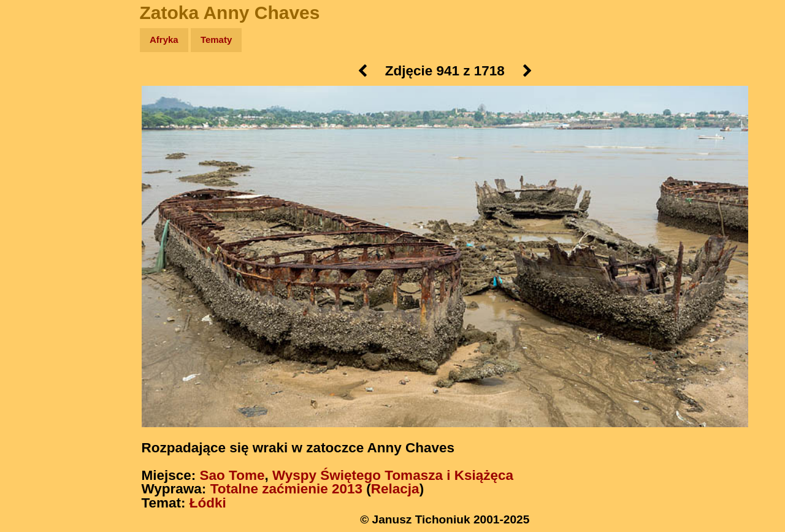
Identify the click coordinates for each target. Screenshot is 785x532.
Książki (36, 158)
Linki (31, 229)
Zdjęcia (36, 111)
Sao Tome (232, 475)
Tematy (216, 40)
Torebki (37, 253)
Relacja (395, 489)
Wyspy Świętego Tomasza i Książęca (393, 475)
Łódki (208, 503)
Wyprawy (41, 87)
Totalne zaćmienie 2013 (286, 489)
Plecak (35, 206)
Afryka (164, 40)
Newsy (35, 135)
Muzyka (37, 182)
